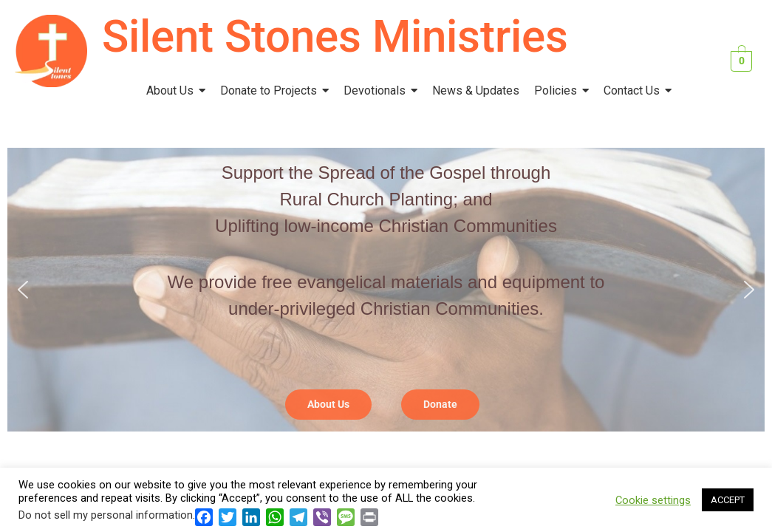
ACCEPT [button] (728, 500)
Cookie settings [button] (653, 500)
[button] (23, 290)
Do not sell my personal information (106, 515)
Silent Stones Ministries (335, 37)
